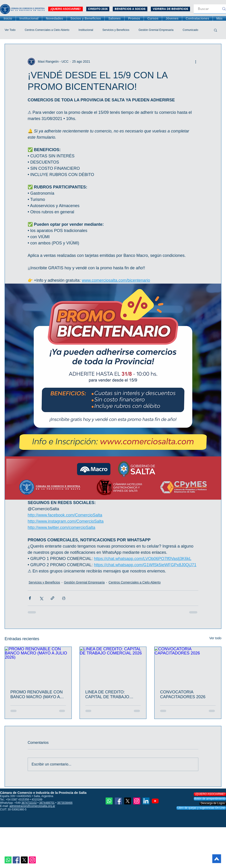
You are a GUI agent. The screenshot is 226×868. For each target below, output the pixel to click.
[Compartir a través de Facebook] (30, 598)
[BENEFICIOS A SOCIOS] (130, 9)
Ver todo (215, 638)
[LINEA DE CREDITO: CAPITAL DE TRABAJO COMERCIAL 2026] (113, 666)
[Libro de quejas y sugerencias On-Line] (201, 808)
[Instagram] (32, 860)
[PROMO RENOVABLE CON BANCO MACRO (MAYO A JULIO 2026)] (38, 666)
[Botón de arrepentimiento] (210, 799)
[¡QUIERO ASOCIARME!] (65, 9)
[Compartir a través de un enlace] (52, 598)
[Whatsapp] (8, 860)
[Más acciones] (196, 62)
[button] (216, 30)
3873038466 (65, 803)
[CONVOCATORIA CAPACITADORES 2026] (188, 666)
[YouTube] (155, 801)
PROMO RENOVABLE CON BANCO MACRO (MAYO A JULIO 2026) (37, 695)
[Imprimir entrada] (64, 598)
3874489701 (47, 803)
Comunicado (190, 30)
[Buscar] (203, 9)
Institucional (86, 30)
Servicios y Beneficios (116, 30)
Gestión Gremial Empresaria (156, 30)
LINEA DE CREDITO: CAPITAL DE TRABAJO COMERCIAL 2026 (107, 695)
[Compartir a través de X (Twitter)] (41, 598)
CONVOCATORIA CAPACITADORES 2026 (183, 694)
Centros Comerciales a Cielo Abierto (47, 30)
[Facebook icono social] (16, 860)
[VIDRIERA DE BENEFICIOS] (170, 9)
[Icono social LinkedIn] (146, 801)
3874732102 (29, 803)
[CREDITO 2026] (98, 9)
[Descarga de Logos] (213, 803)
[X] (24, 860)
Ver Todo (10, 30)
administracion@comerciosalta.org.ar (32, 806)
